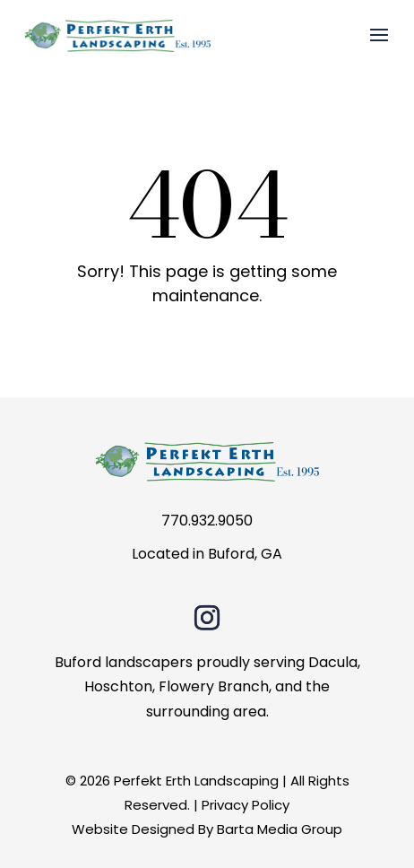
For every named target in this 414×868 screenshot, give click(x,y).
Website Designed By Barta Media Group (207, 829)
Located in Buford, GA (207, 554)
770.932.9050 (207, 521)
